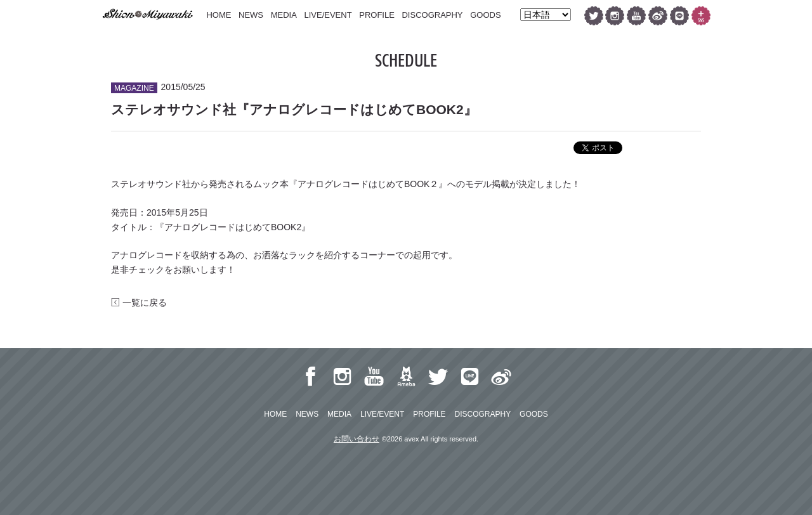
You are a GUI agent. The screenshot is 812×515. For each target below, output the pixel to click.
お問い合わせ (357, 439)
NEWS (251, 15)
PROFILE (377, 15)
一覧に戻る (139, 303)
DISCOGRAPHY (432, 15)
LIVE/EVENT (328, 15)
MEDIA (284, 15)
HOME (219, 15)
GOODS (485, 15)
